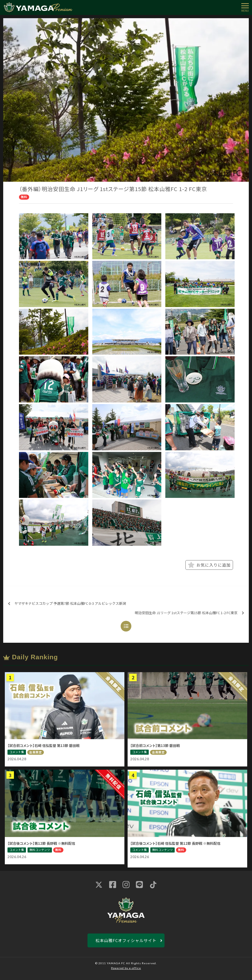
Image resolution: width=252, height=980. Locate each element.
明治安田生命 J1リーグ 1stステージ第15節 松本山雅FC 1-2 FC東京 (189, 613)
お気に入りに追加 (209, 565)
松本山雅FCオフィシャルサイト (126, 940)
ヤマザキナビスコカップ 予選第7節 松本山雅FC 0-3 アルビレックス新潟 (67, 604)
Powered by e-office (126, 968)
